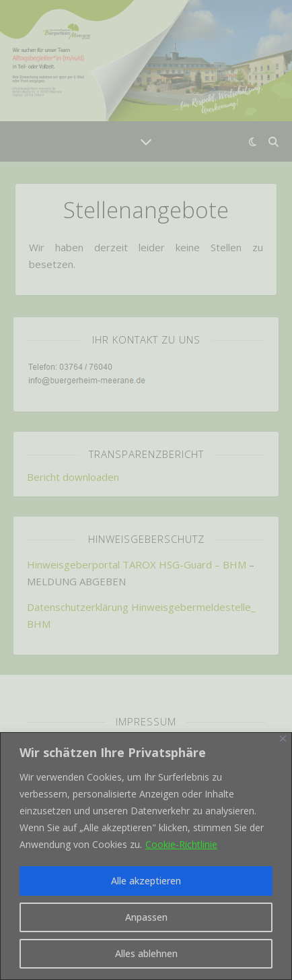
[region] (146, 856)
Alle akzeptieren (146, 881)
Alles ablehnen (146, 953)
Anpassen (146, 917)
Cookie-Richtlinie (181, 844)
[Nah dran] (283, 739)
